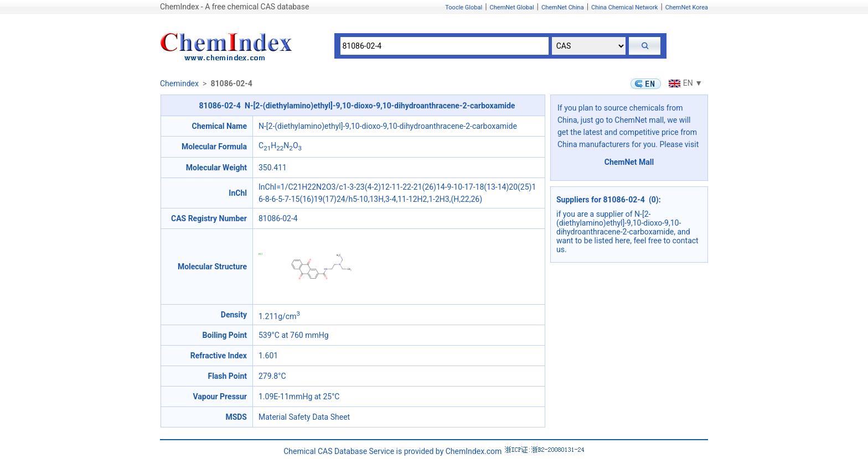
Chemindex (179, 84)
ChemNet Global (512, 7)
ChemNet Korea (687, 7)
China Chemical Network (624, 7)
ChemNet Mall (629, 162)
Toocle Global (464, 7)
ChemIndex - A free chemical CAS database (234, 7)
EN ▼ (684, 83)
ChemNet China (563, 7)
